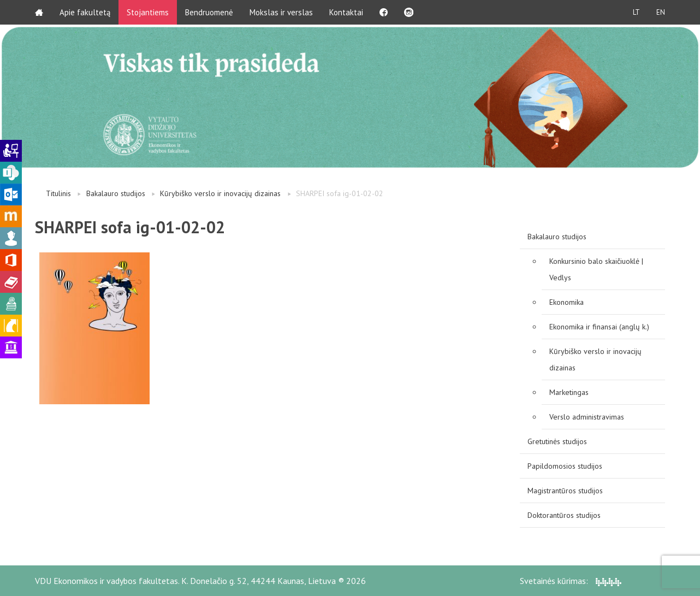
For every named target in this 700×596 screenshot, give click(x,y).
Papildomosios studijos (565, 466)
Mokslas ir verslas (281, 12)
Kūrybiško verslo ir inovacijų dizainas (220, 193)
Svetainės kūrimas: (571, 581)
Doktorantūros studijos (564, 515)
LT (636, 12)
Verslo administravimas (587, 417)
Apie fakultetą (85, 12)
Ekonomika (566, 302)
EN (661, 12)
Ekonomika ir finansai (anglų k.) (599, 327)
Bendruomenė (209, 12)
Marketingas (569, 392)
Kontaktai (346, 12)
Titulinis (58, 193)
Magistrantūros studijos (565, 491)
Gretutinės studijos (557, 441)
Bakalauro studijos (116, 193)
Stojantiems (148, 12)
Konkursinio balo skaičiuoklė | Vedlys (596, 269)
